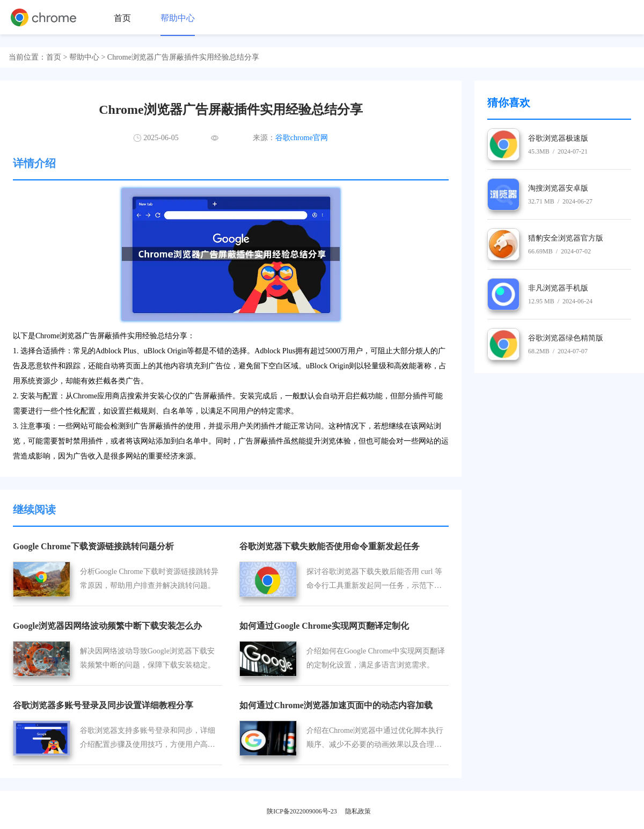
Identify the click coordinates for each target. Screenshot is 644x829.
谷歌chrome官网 (302, 138)
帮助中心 (178, 18)
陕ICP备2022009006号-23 (302, 811)
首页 (122, 18)
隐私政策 (358, 811)
